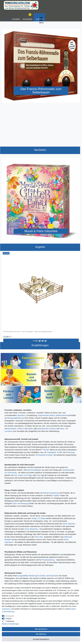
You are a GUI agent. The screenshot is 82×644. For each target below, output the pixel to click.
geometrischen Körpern (47, 429)
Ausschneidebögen (34, 470)
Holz (15, 475)
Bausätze (21, 415)
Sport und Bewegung (21, 503)
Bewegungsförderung (16, 418)
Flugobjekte (51, 452)
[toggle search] (6, 17)
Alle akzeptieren (41, 629)
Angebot (40, 247)
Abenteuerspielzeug (51, 493)
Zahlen (30, 429)
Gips (39, 475)
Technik (46, 450)
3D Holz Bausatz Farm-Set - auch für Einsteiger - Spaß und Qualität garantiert (28, 332)
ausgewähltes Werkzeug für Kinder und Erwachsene (38, 576)
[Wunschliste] (28, 17)
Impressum (6, 609)
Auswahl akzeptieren (41, 639)
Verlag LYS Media (38, 518)
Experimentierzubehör (46, 415)
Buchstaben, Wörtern (16, 429)
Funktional (10, 621)
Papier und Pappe (25, 475)
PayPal (9, 619)
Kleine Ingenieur (69, 524)
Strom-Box (39, 537)
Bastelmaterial (61, 415)
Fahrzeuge (71, 452)
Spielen (57, 496)
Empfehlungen (40, 345)
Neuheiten (40, 150)
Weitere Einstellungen (10, 624)
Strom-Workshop (31, 529)
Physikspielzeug (48, 560)
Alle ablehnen (41, 634)
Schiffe (60, 452)
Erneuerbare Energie (44, 455)
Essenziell (10, 616)
